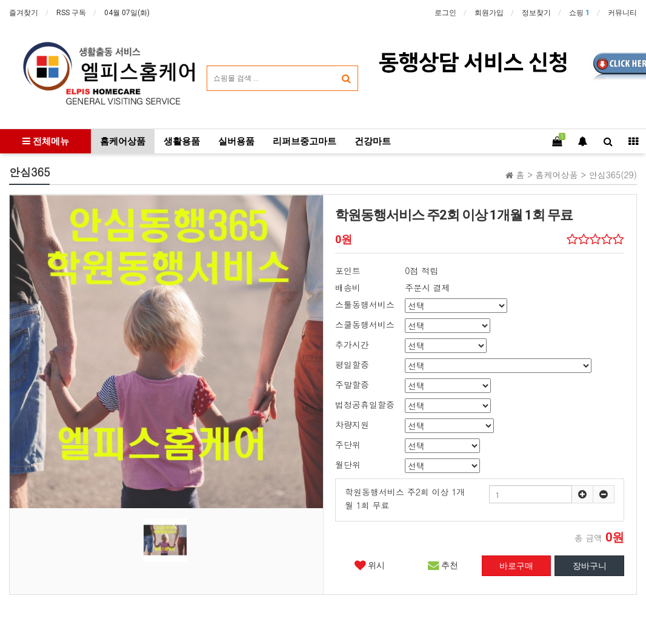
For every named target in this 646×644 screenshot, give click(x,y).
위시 (370, 565)
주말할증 (352, 384)
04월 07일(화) (127, 13)
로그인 (445, 13)
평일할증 (352, 364)
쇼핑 (579, 13)
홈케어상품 (123, 141)
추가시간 (352, 344)
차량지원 (352, 424)
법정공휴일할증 (365, 404)
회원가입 (489, 13)
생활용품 (182, 141)
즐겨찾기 (24, 13)
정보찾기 (536, 13)
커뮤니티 (622, 13)
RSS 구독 (71, 13)
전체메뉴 (46, 141)
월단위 (348, 465)
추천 (443, 565)
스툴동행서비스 (365, 304)
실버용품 (236, 141)
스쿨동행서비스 (365, 324)
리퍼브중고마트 (305, 141)
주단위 (348, 444)
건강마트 (373, 141)
